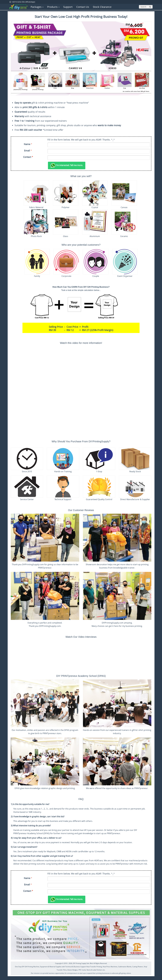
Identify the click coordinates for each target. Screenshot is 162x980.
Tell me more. (67, 165)
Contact (28, 157)
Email (27, 151)
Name (27, 144)
